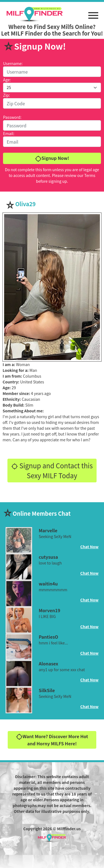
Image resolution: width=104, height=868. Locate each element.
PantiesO (49, 637)
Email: (9, 133)
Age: (7, 80)
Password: (12, 117)
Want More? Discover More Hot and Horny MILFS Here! (52, 740)
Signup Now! (52, 158)
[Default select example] (52, 88)
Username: (13, 63)
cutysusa (48, 557)
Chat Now (89, 547)
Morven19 (50, 610)
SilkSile (47, 690)
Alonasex (49, 663)
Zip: (6, 95)
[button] (93, 13)
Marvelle (48, 530)
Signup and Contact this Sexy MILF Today (52, 470)
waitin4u (48, 584)
